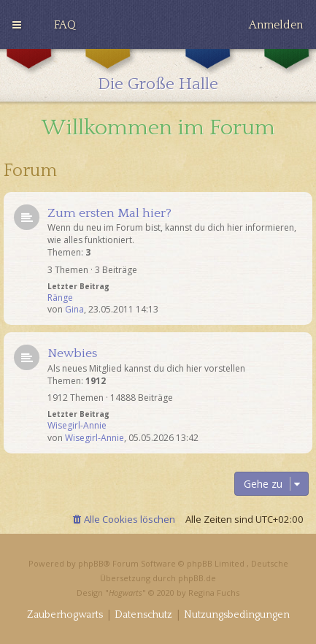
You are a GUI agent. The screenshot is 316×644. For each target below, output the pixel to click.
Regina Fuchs (214, 593)
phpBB (91, 563)
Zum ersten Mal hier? (109, 213)
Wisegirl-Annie (77, 426)
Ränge (60, 298)
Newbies (72, 353)
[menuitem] (65, 25)
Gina (74, 310)
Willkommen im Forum (158, 128)
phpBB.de (197, 578)
